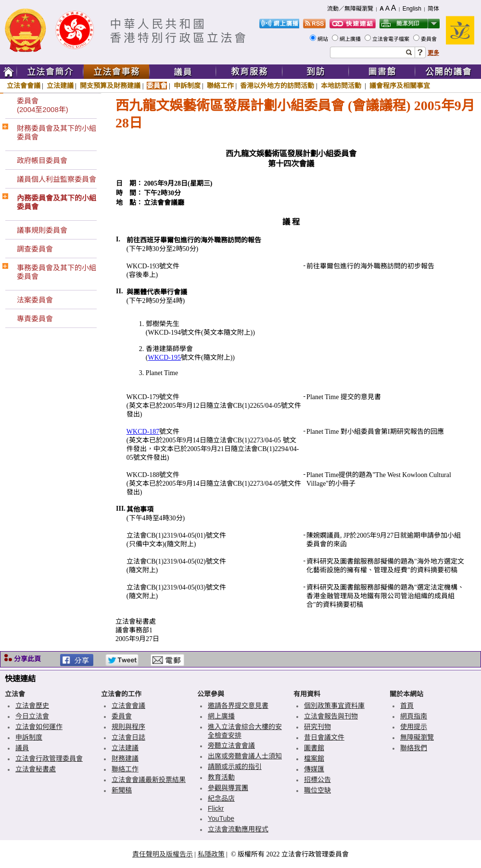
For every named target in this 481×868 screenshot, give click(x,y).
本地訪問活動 (342, 86)
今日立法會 (32, 716)
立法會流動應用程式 (238, 829)
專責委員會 (35, 319)
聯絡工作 (220, 86)
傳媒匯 (314, 769)
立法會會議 (24, 86)
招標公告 (317, 780)
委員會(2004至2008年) (43, 105)
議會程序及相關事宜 (400, 86)
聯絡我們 (414, 748)
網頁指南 (414, 716)
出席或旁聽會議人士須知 (245, 756)
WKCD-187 (143, 432)
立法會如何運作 (39, 727)
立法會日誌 (128, 737)
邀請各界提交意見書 (238, 705)
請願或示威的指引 (235, 767)
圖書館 (314, 748)
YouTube (221, 818)
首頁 (407, 705)
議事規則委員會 (42, 230)
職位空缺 (317, 790)
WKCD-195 (165, 358)
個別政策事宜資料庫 (334, 705)
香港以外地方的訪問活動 (277, 86)
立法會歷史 (32, 705)
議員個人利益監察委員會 (57, 179)
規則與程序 (128, 727)
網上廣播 (351, 39)
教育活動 (221, 777)
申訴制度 (187, 86)
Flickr (216, 808)
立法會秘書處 (36, 769)
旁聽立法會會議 (231, 745)
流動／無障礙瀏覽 (350, 9)
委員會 (430, 39)
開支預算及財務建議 (110, 86)
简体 (433, 9)
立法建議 (60, 86)
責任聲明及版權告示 (163, 854)
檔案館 (314, 758)
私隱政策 (211, 854)
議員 (22, 748)
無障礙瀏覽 (417, 737)
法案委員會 (35, 300)
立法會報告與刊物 (331, 716)
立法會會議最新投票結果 (149, 780)
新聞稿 (122, 790)
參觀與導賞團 (228, 788)
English (412, 9)
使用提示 (414, 727)
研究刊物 (317, 727)
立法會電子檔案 (392, 39)
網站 (323, 39)
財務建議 (125, 758)
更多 (433, 53)
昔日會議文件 (324, 737)
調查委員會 (35, 249)
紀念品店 (221, 798)
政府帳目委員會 (42, 160)
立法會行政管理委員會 (49, 758)
